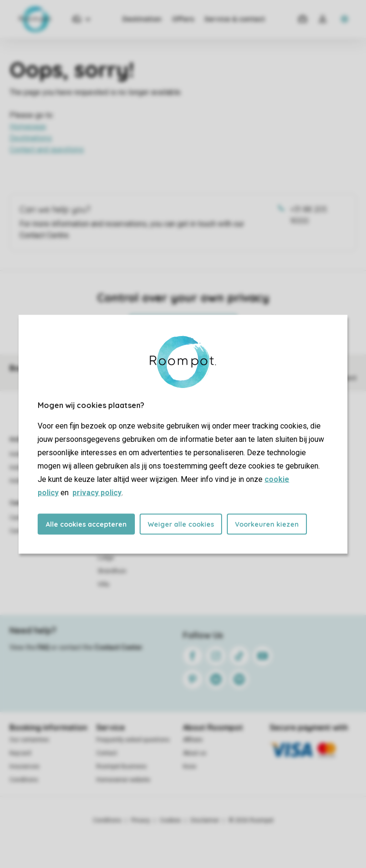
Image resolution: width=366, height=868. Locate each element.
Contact (107, 753)
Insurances (25, 766)
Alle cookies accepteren (86, 524)
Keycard (20, 753)
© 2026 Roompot (251, 820)
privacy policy (97, 492)
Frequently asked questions (133, 740)
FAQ (43, 647)
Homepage (28, 127)
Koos (190, 766)
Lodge (106, 558)
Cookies (170, 820)
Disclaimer (205, 820)
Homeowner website (123, 780)
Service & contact (235, 19)
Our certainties (29, 740)
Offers (183, 19)
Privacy (141, 820)
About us (195, 753)
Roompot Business (122, 766)
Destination (142, 19)
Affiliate (193, 740)
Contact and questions (47, 149)
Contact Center (118, 647)
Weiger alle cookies (181, 524)
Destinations (31, 138)
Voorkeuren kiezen (267, 524)
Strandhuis (112, 571)
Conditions (24, 780)
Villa (103, 584)
